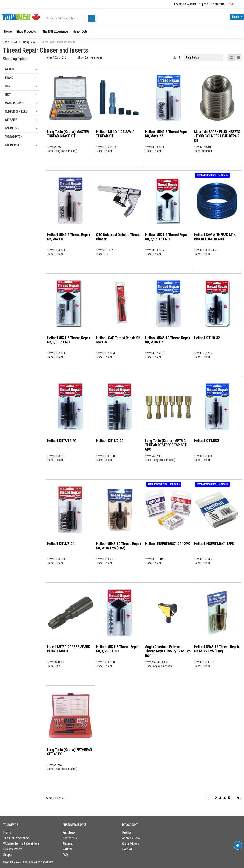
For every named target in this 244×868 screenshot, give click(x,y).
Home (6, 42)
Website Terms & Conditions (21, 844)
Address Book (131, 838)
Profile (126, 833)
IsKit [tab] (8, 95)
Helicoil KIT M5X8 (207, 441)
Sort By (178, 58)
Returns (68, 849)
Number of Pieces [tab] (16, 111)
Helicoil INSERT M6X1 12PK (214, 544)
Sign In (236, 17)
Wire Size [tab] (11, 120)
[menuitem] (8, 32)
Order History (131, 844)
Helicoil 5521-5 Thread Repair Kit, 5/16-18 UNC (167, 237)
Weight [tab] (9, 69)
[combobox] (70, 18)
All (16, 42)
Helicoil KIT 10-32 (207, 338)
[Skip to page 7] (233, 798)
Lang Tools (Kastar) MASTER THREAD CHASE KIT (68, 134)
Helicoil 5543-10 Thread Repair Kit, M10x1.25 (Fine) (119, 546)
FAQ (65, 855)
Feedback (69, 833)
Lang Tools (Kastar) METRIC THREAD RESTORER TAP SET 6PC (166, 445)
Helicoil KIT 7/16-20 (62, 441)
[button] (234, 4)
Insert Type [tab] (12, 145)
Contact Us (218, 4)
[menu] (122, 32)
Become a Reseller (185, 4)
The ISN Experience (16, 838)
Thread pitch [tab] (14, 137)
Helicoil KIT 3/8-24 (61, 544)
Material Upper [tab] (15, 103)
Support (204, 4)
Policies (127, 849)
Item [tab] (8, 86)
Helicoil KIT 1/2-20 (110, 441)
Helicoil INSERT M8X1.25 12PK (167, 544)
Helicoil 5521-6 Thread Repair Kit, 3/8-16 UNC (69, 340)
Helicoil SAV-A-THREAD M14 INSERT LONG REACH (215, 237)
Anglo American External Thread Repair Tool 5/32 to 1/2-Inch (168, 651)
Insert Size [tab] (12, 128)
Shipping (68, 844)
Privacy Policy (13, 849)
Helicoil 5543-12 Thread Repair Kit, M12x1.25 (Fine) (217, 649)
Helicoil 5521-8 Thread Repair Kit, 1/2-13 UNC (118, 649)
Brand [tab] (9, 78)
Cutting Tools (29, 42)
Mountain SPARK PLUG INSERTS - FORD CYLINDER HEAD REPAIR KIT (217, 136)
